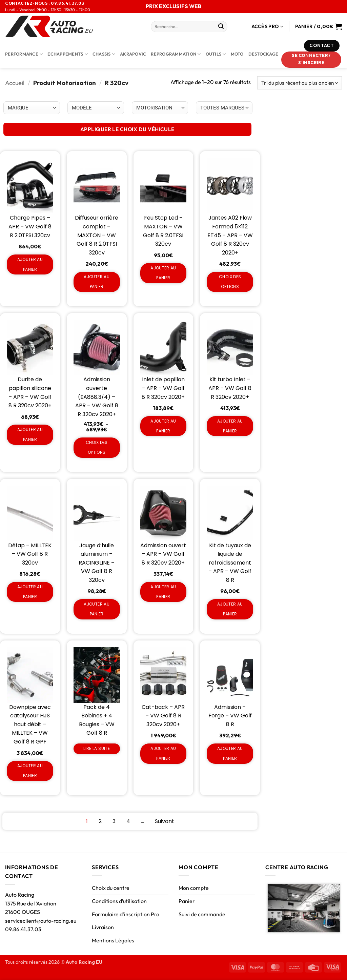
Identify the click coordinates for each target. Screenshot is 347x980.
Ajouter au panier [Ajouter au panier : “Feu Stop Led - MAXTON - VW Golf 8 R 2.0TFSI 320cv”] (163, 273)
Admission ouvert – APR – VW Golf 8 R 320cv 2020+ (163, 554)
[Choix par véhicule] (32, 108)
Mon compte (194, 888)
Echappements (68, 54)
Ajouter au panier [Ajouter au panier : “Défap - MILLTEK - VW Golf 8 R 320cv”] (30, 592)
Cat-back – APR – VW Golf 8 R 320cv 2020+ (163, 716)
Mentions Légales (113, 940)
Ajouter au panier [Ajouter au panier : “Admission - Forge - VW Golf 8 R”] (230, 753)
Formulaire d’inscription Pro (126, 914)
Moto (237, 54)
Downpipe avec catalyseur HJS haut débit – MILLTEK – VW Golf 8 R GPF (30, 724)
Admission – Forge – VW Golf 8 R (230, 716)
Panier (187, 901)
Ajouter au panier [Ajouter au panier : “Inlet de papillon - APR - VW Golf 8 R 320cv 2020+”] (163, 426)
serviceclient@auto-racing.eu (41, 921)
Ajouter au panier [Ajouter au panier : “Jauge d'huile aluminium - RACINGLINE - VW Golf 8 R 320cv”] (97, 609)
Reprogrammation (176, 54)
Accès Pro (268, 27)
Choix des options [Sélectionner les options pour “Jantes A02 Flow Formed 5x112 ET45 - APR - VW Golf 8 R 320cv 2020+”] (230, 282)
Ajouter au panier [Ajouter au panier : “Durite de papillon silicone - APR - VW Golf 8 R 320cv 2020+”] (30, 434)
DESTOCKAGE (263, 54)
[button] (311, 60)
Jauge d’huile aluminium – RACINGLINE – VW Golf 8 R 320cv (97, 563)
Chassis (104, 54)
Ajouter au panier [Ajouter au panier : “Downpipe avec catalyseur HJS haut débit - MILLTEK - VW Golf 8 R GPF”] (30, 771)
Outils (216, 54)
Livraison (103, 927)
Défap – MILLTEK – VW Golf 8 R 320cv (30, 554)
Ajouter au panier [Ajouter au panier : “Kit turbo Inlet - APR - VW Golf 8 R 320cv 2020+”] (230, 426)
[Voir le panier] (319, 26)
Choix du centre (111, 888)
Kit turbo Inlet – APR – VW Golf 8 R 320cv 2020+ (230, 388)
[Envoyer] (221, 27)
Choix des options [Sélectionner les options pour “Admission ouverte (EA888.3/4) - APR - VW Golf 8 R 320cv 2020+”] (97, 447)
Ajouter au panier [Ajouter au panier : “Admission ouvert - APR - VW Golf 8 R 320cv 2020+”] (163, 592)
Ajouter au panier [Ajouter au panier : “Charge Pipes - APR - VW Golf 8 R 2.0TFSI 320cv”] (30, 264)
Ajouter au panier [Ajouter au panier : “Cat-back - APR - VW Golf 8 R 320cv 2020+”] (163, 753)
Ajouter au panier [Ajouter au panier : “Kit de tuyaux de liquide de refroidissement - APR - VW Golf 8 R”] (230, 609)
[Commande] (300, 83)
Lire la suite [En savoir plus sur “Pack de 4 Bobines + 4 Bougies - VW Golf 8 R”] (97, 748)
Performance (24, 54)
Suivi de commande (202, 914)
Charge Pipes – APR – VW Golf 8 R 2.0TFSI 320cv (30, 226)
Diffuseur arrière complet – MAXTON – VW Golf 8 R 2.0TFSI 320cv (97, 235)
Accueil (15, 83)
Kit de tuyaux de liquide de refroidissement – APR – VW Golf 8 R (230, 563)
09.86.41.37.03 (23, 929)
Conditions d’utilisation (119, 901)
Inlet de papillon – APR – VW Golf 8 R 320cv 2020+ (163, 388)
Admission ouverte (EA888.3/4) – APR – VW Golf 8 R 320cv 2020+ (97, 397)
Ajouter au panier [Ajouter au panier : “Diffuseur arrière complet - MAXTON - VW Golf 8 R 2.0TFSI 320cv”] (97, 282)
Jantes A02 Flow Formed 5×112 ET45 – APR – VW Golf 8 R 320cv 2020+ (230, 235)
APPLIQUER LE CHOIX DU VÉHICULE (127, 129)
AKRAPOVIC (133, 54)
